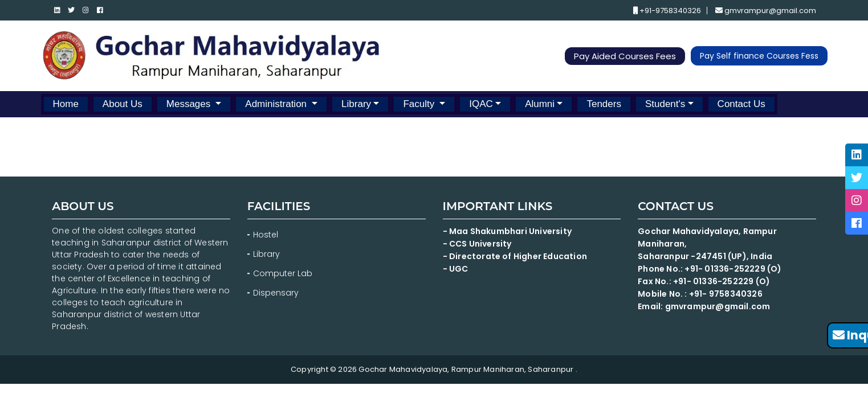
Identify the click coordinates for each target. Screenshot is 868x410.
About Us (123, 104)
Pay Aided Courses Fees (625, 56)
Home (66, 104)
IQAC (481, 104)
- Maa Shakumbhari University (508, 231)
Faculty (420, 104)
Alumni (540, 104)
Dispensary (276, 293)
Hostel (266, 235)
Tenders (604, 104)
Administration (277, 104)
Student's (665, 104)
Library (356, 104)
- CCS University (477, 244)
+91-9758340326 (667, 11)
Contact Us (741, 104)
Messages (190, 104)
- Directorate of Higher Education (516, 256)
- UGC (456, 269)
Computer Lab (284, 273)
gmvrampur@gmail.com (766, 11)
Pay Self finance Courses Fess (759, 56)
